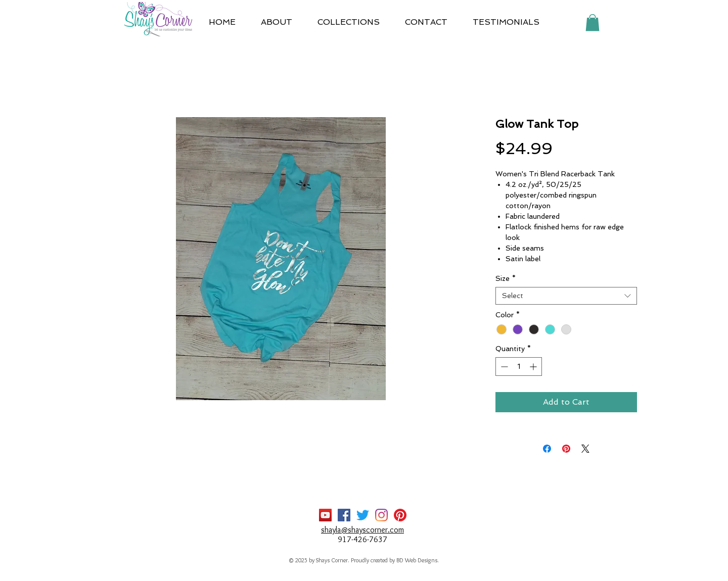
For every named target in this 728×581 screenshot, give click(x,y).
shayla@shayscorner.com (362, 530)
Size (506, 278)
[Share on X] (585, 449)
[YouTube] (325, 515)
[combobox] (566, 296)
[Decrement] (503, 367)
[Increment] (534, 367)
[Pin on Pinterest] (566, 449)
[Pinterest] (400, 515)
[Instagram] (381, 515)
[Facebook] (344, 515)
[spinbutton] (519, 367)
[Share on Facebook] (547, 449)
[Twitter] (363, 515)
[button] (349, 22)
